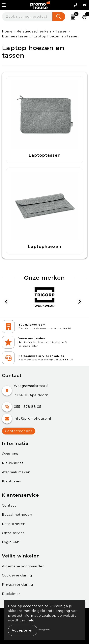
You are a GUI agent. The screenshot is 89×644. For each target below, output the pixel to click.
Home (7, 31)
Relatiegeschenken (34, 31)
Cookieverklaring (17, 575)
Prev (8, 302)
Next (81, 302)
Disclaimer (11, 594)
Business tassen (16, 36)
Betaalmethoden (17, 515)
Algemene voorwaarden (23, 566)
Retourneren (14, 524)
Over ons (10, 454)
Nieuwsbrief (13, 463)
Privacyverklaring (18, 584)
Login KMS (11, 542)
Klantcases (11, 481)
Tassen (61, 31)
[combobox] (27, 17)
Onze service (13, 533)
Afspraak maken (16, 472)
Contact (9, 505)
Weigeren (44, 629)
